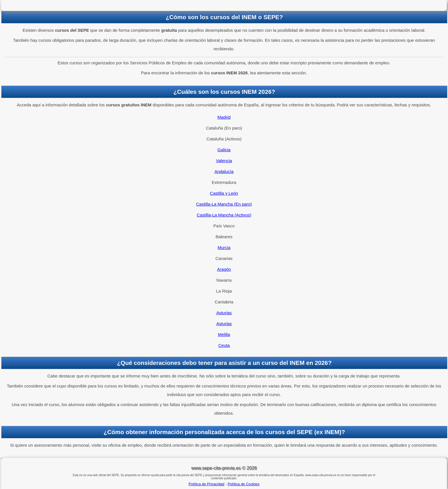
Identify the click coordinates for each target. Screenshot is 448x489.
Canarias (224, 258)
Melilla (224, 334)
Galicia (224, 150)
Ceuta (224, 345)
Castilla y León (224, 193)
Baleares (224, 237)
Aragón (224, 269)
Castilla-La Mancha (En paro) (224, 204)
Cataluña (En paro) (224, 128)
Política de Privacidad (206, 484)
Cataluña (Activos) (224, 139)
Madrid (224, 117)
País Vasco (224, 226)
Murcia (224, 248)
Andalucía (224, 171)
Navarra (224, 280)
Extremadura (224, 182)
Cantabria (224, 302)
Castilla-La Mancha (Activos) (224, 215)
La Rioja (224, 291)
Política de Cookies (244, 484)
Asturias (224, 313)
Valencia (224, 161)
